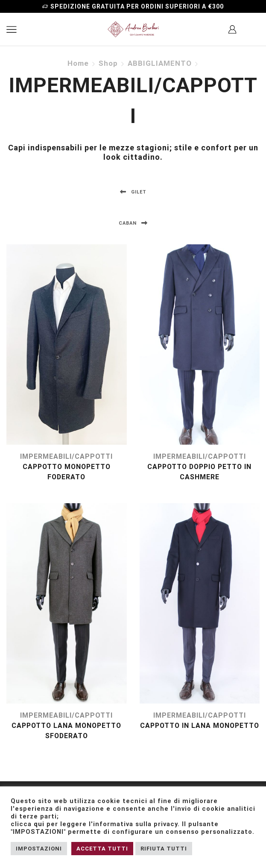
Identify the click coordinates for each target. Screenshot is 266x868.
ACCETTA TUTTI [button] (102, 849)
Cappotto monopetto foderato (67, 472)
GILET (133, 192)
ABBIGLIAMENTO (160, 63)
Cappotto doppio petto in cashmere (199, 472)
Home (78, 63)
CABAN (133, 223)
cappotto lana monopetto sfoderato (66, 731)
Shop (108, 63)
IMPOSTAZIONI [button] (39, 849)
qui (39, 824)
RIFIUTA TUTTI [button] (164, 849)
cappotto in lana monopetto (200, 726)
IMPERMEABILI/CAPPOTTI (66, 456)
